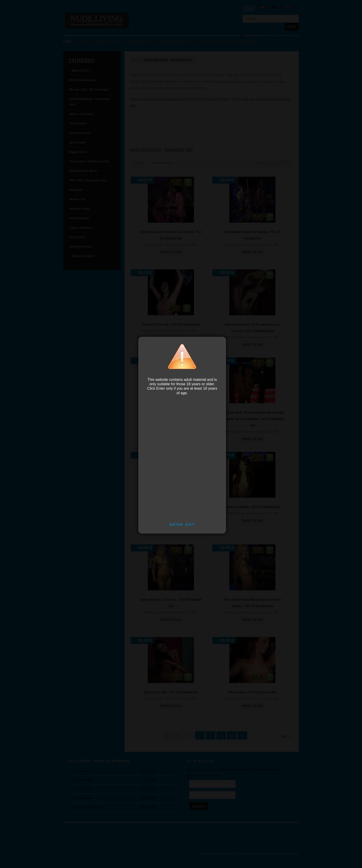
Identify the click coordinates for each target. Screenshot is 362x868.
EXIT (190, 525)
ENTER (176, 525)
